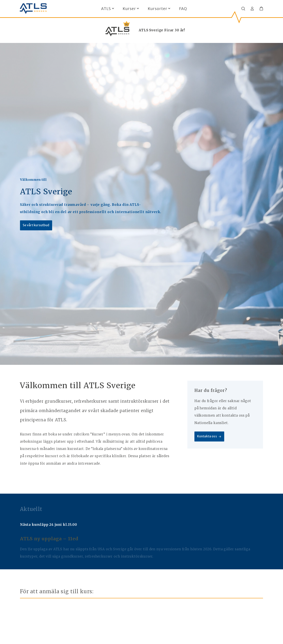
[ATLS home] (33, 9)
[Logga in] (252, 9)
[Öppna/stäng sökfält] (243, 9)
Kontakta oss (210, 437)
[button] (261, 9)
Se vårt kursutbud (37, 225)
